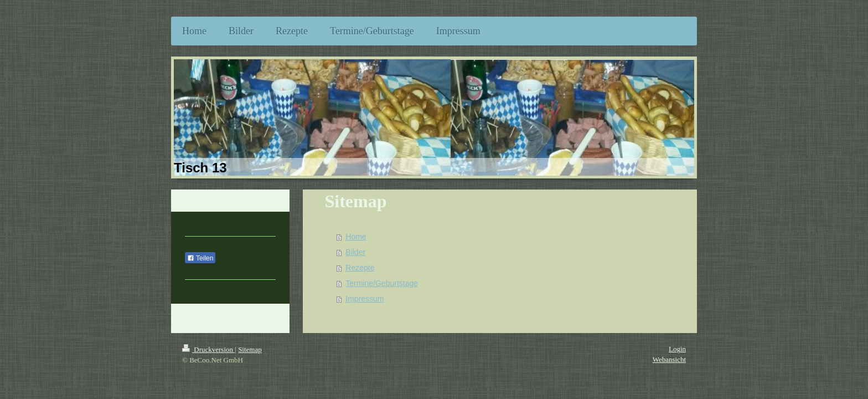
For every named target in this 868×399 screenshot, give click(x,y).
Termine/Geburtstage (382, 283)
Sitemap (250, 349)
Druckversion (208, 349)
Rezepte (360, 268)
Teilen (200, 258)
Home (356, 237)
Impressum (365, 299)
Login (677, 349)
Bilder (355, 252)
